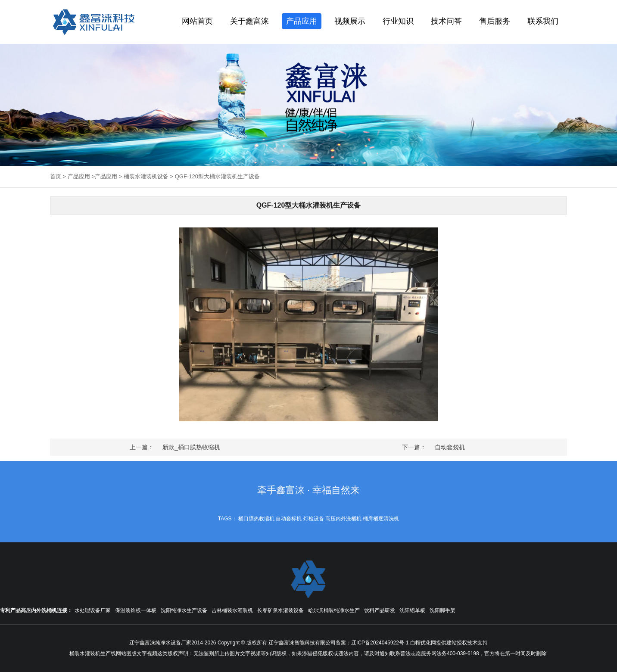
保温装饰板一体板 (136, 610)
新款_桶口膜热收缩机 (191, 447)
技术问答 (446, 21)
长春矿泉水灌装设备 (280, 610)
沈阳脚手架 (442, 610)
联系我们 (543, 21)
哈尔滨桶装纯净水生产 (334, 610)
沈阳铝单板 (412, 610)
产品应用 (302, 21)
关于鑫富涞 (249, 21)
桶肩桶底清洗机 (381, 519)
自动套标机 (289, 519)
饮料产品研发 (380, 610)
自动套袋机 (450, 447)
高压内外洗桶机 (343, 519)
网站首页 (197, 21)
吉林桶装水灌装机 (232, 610)
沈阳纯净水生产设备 (184, 610)
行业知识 (398, 21)
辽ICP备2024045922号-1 (380, 643)
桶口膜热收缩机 (256, 519)
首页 (56, 176)
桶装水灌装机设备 (146, 176)
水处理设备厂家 (93, 610)
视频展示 (350, 21)
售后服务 (495, 21)
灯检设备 (314, 519)
